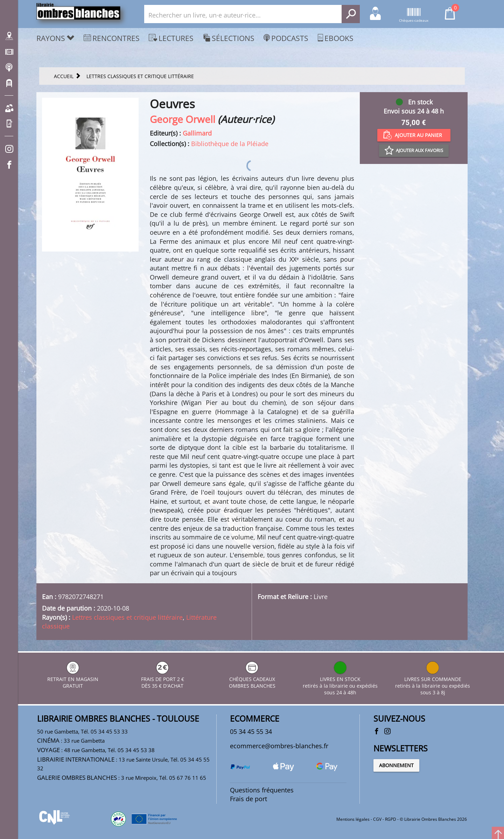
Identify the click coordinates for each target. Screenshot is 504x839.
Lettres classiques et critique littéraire (127, 617)
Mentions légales (353, 819)
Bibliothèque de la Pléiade (230, 144)
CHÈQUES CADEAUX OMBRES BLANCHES (252, 679)
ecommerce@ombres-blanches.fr (279, 746)
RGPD (391, 819)
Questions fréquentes (262, 790)
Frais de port (248, 799)
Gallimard (197, 133)
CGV (377, 819)
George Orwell (183, 119)
